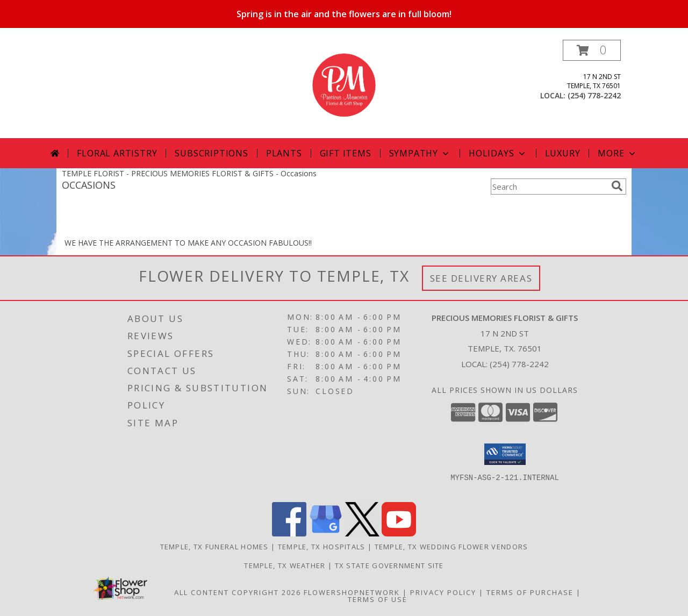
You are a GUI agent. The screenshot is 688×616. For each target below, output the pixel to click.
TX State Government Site (389, 565)
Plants (284, 153)
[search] (617, 186)
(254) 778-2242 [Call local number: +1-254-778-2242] (594, 95)
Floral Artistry (117, 153)
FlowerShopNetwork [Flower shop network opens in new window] (352, 592)
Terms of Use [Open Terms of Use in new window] (378, 599)
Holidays (498, 153)
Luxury (563, 153)
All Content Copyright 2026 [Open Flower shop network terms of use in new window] (238, 592)
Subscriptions (211, 153)
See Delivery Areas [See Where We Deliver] (481, 278)
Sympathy (420, 153)
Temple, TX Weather (285, 565)
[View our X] (362, 533)
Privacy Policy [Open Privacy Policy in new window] (443, 592)
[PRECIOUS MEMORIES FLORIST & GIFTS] (344, 89)
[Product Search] (549, 187)
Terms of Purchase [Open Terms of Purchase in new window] (530, 592)
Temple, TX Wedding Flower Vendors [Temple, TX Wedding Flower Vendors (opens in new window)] (451, 547)
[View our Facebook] (289, 533)
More (617, 153)
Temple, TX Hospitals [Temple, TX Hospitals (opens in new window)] (322, 547)
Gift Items (346, 153)
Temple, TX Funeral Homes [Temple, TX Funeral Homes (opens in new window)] (214, 547)
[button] (592, 50)
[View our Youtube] (399, 533)
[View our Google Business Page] (326, 533)
